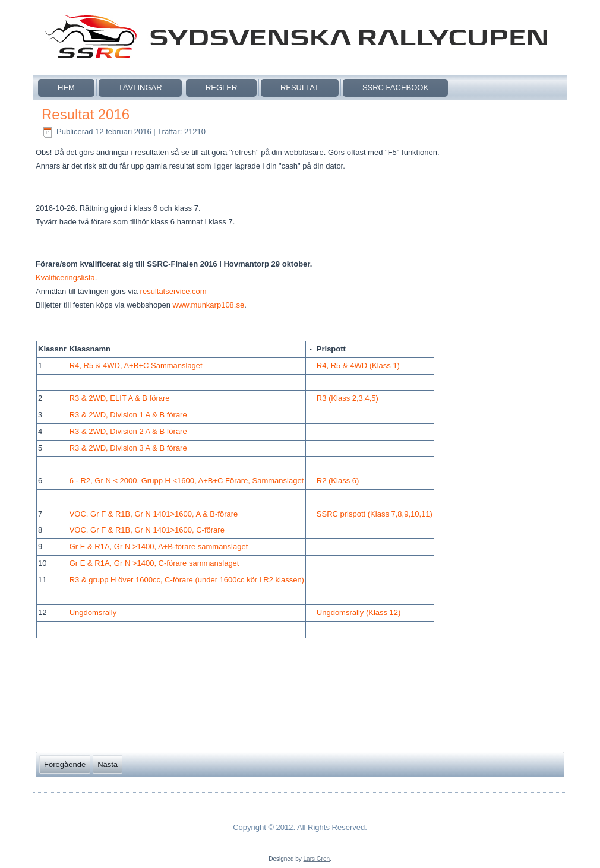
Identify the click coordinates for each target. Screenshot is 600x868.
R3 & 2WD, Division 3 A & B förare (128, 448)
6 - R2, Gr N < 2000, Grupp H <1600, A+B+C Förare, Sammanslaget (187, 481)
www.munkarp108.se (209, 305)
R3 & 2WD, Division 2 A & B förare (128, 431)
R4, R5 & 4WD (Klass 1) (358, 365)
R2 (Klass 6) (338, 481)
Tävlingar (140, 88)
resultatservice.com (173, 291)
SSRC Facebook (395, 88)
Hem (66, 88)
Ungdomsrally (93, 612)
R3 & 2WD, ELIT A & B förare (120, 398)
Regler (221, 88)
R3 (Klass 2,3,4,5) (348, 398)
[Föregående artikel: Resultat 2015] (65, 764)
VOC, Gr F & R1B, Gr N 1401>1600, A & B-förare (154, 514)
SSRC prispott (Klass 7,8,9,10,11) (375, 514)
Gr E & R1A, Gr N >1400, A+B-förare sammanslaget (159, 547)
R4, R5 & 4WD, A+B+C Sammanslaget (136, 365)
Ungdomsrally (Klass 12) (359, 612)
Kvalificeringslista (65, 278)
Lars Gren (317, 859)
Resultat (300, 88)
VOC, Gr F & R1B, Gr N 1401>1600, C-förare (147, 530)
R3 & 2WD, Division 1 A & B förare (128, 415)
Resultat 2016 (86, 114)
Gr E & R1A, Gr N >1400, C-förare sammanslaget (154, 563)
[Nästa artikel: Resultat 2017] (108, 764)
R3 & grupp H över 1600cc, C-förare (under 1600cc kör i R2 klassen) (187, 580)
